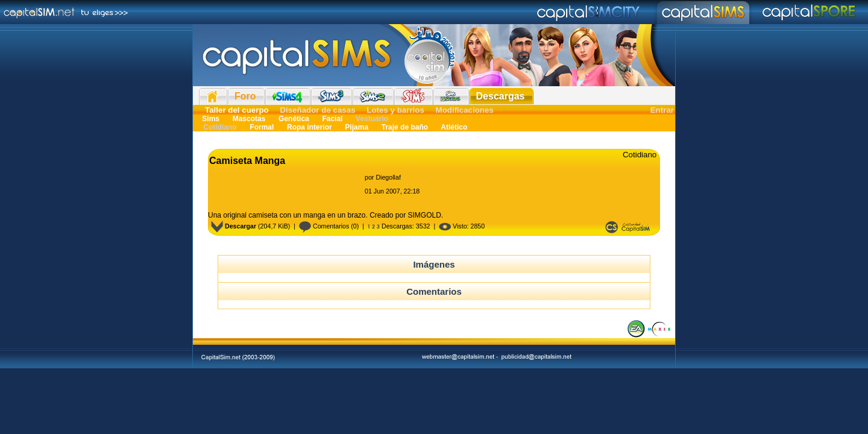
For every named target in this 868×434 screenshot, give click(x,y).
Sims (211, 119)
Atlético (453, 127)
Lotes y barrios (395, 110)
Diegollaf (388, 177)
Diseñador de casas (317, 110)
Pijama (357, 127)
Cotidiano (220, 127)
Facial (332, 119)
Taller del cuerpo (237, 110)
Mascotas (249, 119)
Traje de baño (404, 127)
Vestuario (371, 119)
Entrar (662, 110)
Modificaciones (465, 110)
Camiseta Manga (247, 161)
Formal (262, 127)
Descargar (234, 226)
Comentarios (324, 226)
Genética (294, 119)
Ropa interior (310, 127)
